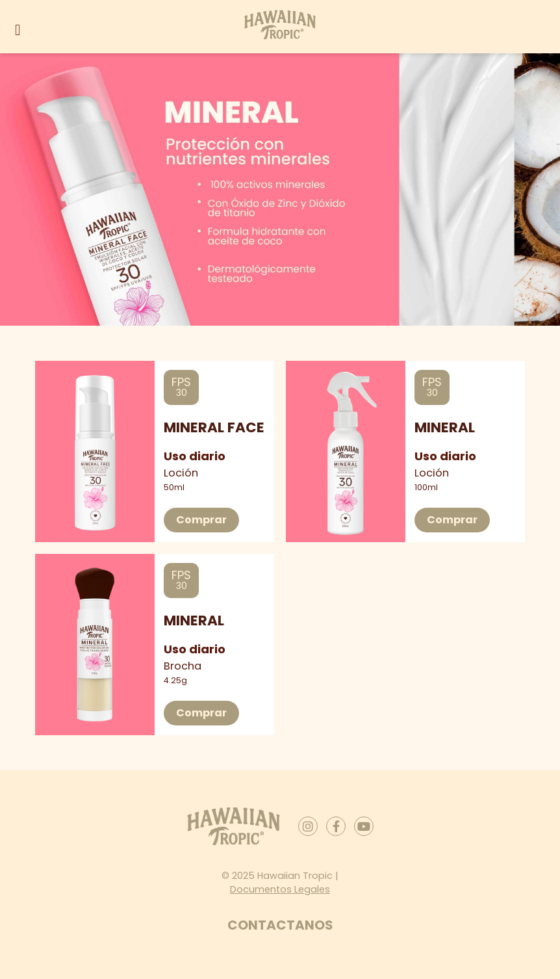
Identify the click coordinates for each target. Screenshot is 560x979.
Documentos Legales (280, 889)
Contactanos (280, 925)
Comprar (201, 520)
